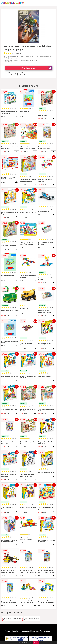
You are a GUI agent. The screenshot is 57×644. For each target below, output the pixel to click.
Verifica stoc (37, 68)
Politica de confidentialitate (29, 631)
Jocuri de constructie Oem (13, 619)
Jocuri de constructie (32, 619)
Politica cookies (45, 631)
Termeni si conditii (12, 631)
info (16, 116)
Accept (36, 642)
